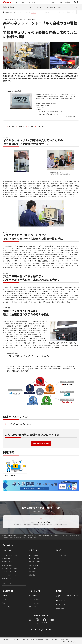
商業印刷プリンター (34, 565)
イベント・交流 (6, 607)
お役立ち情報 (58, 12)
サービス (5, 599)
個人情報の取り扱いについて (41, 640)
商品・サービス (44, 7)
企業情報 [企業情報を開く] (68, 2)
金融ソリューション (7, 558)
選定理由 (21, 126)
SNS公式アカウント (41, 615)
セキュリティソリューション (10, 572)
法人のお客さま (9, 7)
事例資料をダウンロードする (41, 443)
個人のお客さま (8, 591)
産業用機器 (32, 575)
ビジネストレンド (61, 7)
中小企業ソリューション (10, 12)
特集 (4, 603)
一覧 (51, 536)
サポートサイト (35, 591)
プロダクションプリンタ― (36, 562)
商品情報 (5, 595)
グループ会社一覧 (60, 601)
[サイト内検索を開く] (75, 2)
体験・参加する (75, 12)
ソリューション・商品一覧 (24, 12)
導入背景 (12, 126)
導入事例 (52, 7)
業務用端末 (32, 572)
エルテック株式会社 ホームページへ (49, 114)
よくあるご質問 (33, 595)
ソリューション (34, 7)
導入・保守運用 (67, 12)
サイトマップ (14, 640)
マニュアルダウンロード (35, 599)
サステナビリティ (60, 605)
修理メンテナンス (34, 607)
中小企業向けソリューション (10, 555)
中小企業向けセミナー (49, 12)
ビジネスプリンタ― (34, 558)
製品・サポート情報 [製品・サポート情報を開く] (57, 2)
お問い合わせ (6, 640)
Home (4, 536)
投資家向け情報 (60, 609)
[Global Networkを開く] (78, 2)
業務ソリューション (7, 578)
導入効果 (31, 126)
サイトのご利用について (26, 640)
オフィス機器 (33, 568)
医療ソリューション (7, 562)
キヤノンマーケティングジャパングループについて (67, 596)
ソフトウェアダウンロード (36, 603)
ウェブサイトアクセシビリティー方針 (59, 640)
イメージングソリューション (10, 568)
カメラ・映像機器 (34, 555)
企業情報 (59, 591)
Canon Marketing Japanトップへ (41, 630)
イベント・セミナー (73, 7)
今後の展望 (41, 126)
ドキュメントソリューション (10, 575)
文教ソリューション (7, 565)
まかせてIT (40, 12)
